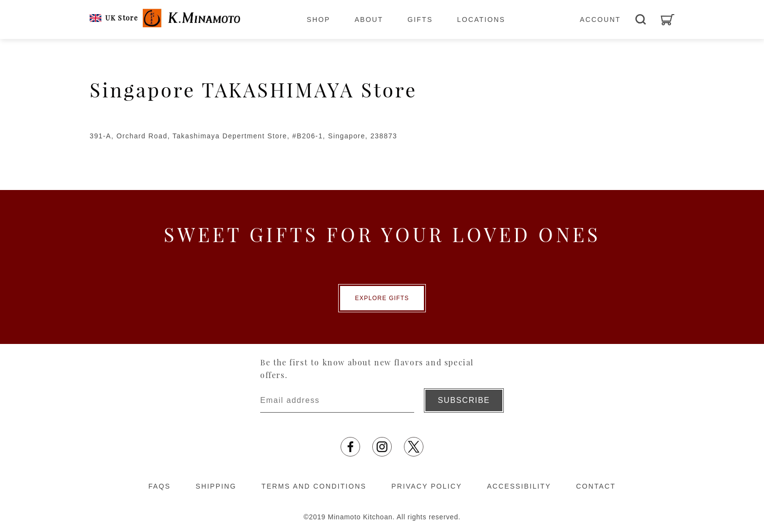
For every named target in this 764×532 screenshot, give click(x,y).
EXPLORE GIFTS (382, 298)
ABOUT (369, 19)
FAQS (159, 486)
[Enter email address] (337, 400)
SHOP (319, 19)
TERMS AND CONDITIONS (314, 486)
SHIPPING (216, 486)
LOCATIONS (481, 19)
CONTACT (596, 486)
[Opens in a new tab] (350, 447)
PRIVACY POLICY (427, 486)
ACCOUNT (600, 19)
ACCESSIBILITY (519, 486)
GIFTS (420, 19)
